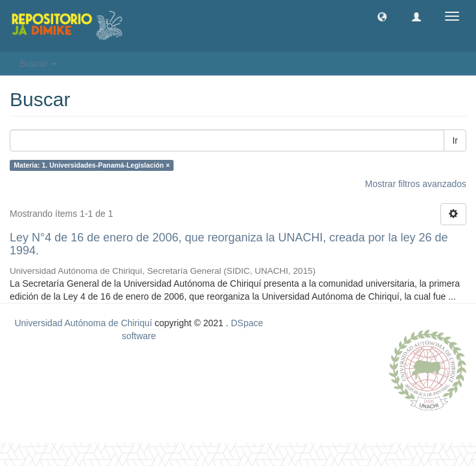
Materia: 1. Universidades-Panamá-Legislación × (92, 165)
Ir (455, 140)
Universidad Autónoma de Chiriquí (83, 323)
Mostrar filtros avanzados (416, 184)
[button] (382, 16)
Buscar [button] (38, 63)
